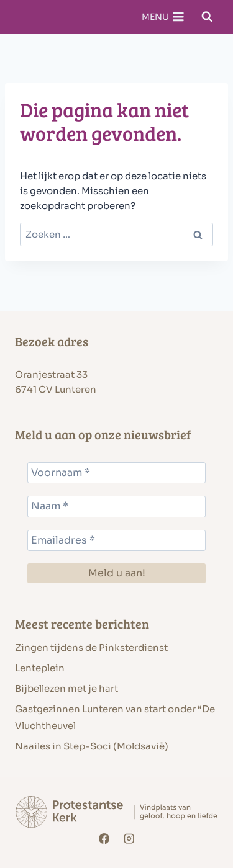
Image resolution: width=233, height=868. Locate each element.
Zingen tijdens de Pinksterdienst (91, 647)
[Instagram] (129, 839)
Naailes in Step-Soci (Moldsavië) (92, 746)
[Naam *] (116, 506)
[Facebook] (104, 839)
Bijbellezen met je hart (66, 688)
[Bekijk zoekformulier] (207, 17)
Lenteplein (40, 668)
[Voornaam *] (116, 473)
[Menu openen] (163, 17)
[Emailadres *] (116, 540)
